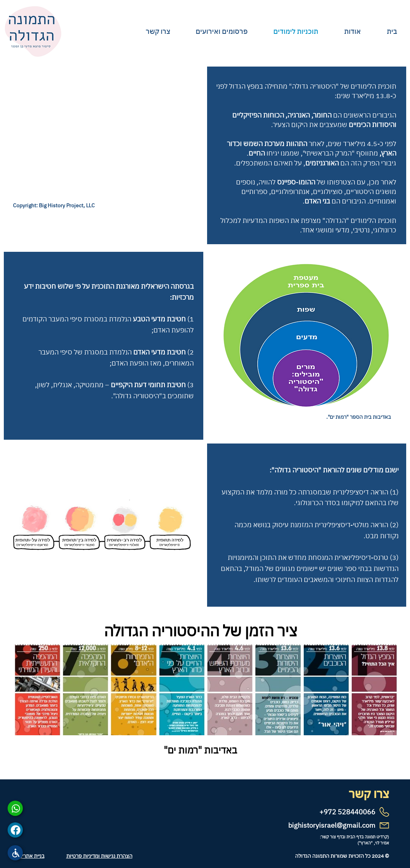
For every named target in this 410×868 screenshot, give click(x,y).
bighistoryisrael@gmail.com (332, 825)
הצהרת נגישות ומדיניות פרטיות (99, 856)
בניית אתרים (32, 856)
